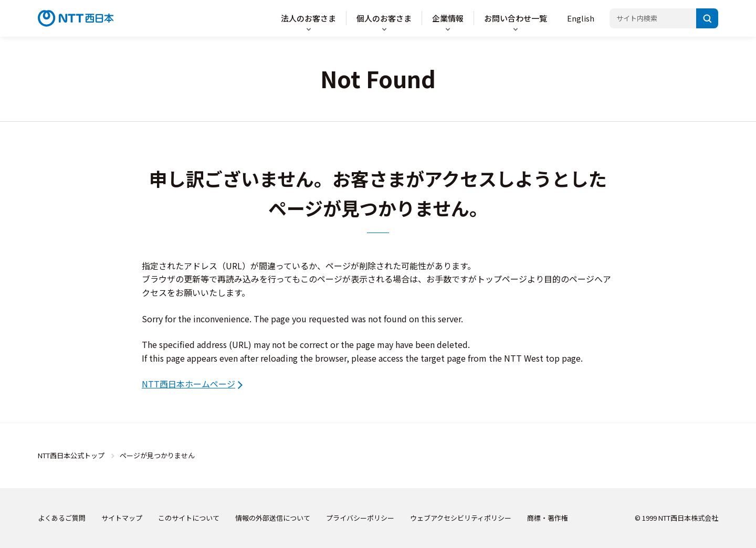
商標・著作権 (548, 518)
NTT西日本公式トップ (71, 455)
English (581, 18)
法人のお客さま (308, 18)
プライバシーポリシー (360, 518)
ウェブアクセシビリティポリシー (461, 518)
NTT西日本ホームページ (188, 384)
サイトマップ (122, 518)
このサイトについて (189, 518)
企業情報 (448, 18)
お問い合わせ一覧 (516, 18)
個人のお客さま (384, 18)
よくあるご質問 (62, 518)
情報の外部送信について (273, 518)
